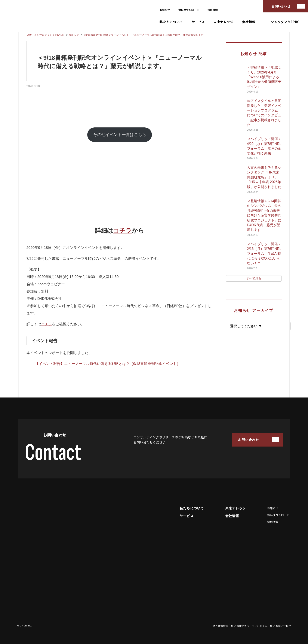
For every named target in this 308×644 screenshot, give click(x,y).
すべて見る (254, 278)
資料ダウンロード (189, 10)
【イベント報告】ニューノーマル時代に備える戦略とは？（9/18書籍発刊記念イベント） (108, 364)
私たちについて (171, 22)
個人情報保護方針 (223, 626)
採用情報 (213, 10)
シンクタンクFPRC (285, 22)
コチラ (122, 231)
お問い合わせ (281, 6)
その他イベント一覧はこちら (120, 135)
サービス (198, 22)
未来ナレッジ (224, 22)
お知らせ (165, 10)
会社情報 (249, 22)
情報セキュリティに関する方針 (254, 626)
